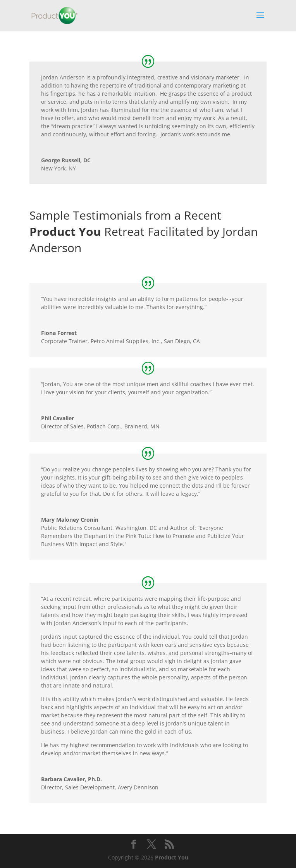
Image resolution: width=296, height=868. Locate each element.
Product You (172, 857)
